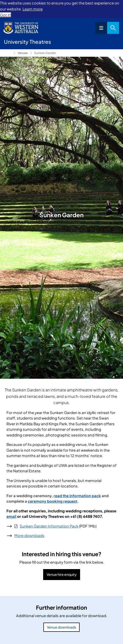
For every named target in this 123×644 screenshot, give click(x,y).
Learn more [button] (33, 9)
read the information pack (77, 496)
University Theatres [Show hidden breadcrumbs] (8, 53)
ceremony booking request (53, 501)
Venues (23, 53)
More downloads (29, 535)
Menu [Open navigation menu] (101, 28)
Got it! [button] (5, 15)
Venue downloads (61, 627)
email (11, 516)
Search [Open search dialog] (113, 28)
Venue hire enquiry (62, 574)
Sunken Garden (45, 53)
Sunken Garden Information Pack (49, 526)
